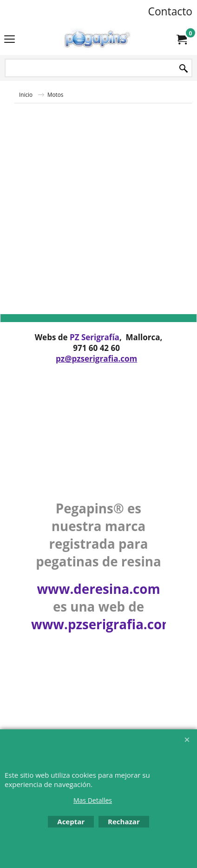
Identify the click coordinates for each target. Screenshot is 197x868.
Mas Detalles (93, 800)
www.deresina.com (98, 589)
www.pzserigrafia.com (103, 624)
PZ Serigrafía (95, 337)
